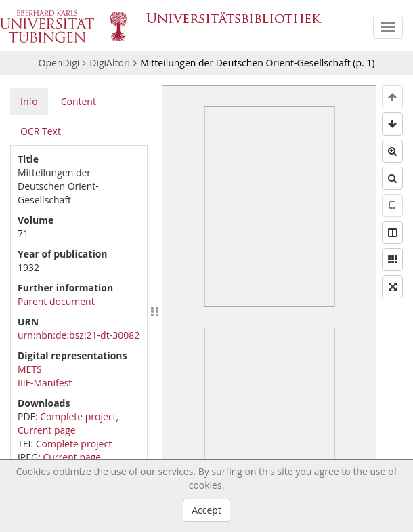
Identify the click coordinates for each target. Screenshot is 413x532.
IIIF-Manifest (45, 383)
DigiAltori (110, 63)
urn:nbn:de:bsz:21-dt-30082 (79, 335)
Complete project (78, 416)
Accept (206, 510)
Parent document (56, 301)
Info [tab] (29, 101)
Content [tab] (79, 101)
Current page (47, 430)
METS (30, 369)
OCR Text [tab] (41, 131)
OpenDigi (59, 63)
